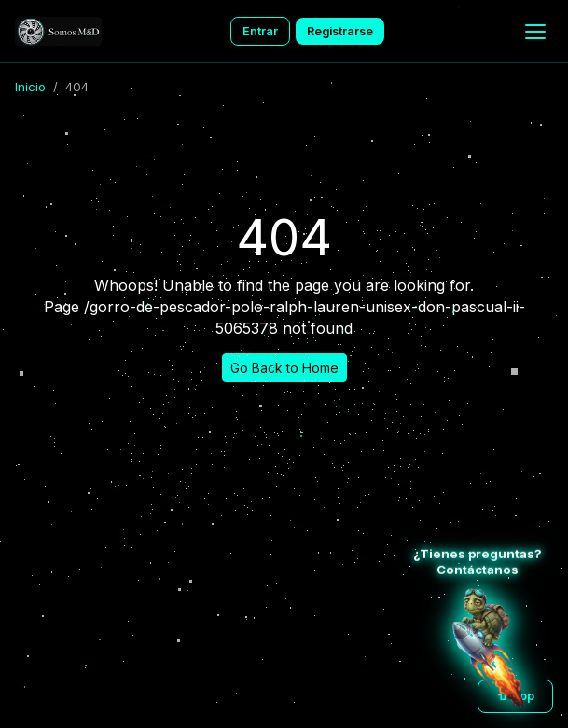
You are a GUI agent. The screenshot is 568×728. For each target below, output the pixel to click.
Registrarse (340, 31)
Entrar (260, 31)
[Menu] (535, 32)
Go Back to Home (284, 368)
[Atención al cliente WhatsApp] (488, 648)
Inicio (30, 87)
